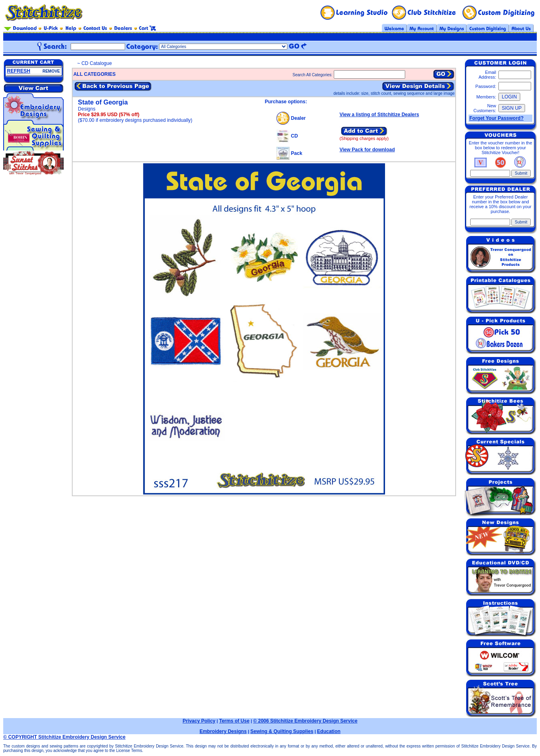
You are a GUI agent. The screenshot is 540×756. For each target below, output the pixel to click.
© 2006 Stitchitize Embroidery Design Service (305, 721)
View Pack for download (367, 150)
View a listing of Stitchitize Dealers (379, 115)
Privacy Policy (199, 721)
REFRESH (19, 71)
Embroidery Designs (223, 731)
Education (329, 731)
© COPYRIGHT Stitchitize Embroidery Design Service (64, 737)
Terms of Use (234, 721)
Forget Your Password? (496, 118)
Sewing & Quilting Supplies (282, 731)
